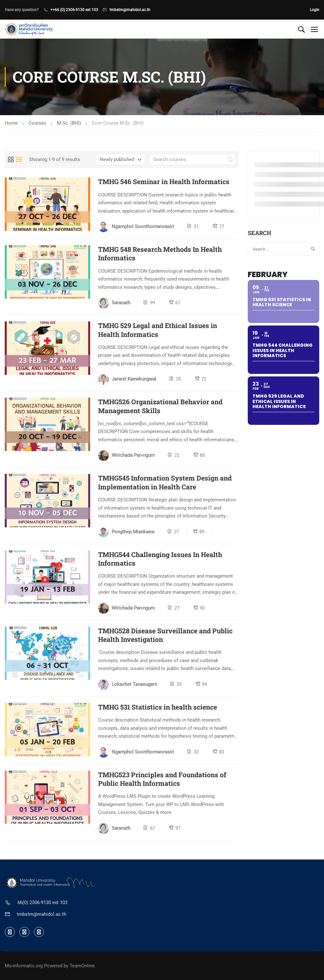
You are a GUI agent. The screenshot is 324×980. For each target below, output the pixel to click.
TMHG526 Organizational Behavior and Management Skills (160, 406)
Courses (37, 123)
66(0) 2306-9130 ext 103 (42, 902)
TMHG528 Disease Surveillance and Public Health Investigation (165, 635)
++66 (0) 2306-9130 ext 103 (74, 10)
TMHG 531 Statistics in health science (158, 707)
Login (315, 10)
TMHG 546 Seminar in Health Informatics (164, 182)
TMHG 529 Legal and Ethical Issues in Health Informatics (158, 330)
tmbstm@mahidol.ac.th (130, 10)
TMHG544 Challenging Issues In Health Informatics (160, 559)
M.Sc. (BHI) (69, 123)
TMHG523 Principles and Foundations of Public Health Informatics (162, 779)
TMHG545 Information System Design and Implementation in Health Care (165, 482)
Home (11, 123)
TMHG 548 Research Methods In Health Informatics (160, 254)
